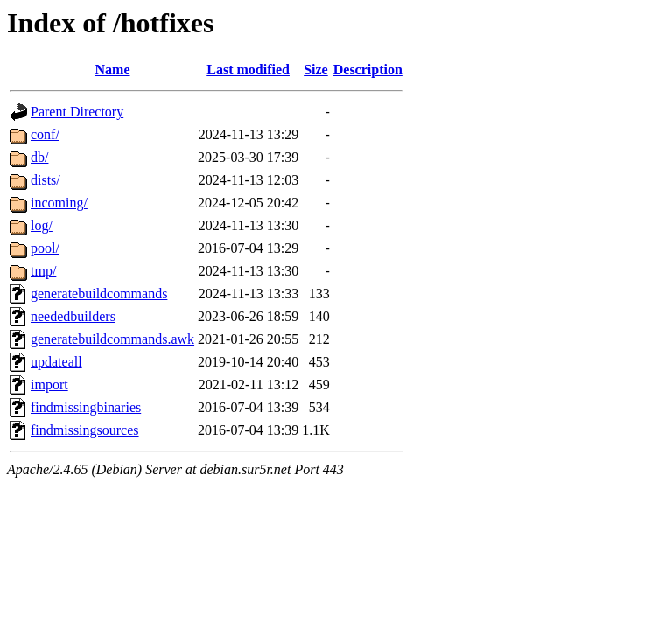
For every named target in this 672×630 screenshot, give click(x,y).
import (49, 385)
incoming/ (59, 203)
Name (113, 70)
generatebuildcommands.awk (112, 339)
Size (316, 70)
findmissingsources (85, 430)
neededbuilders (73, 316)
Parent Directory (77, 112)
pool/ (45, 248)
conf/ (45, 134)
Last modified (248, 70)
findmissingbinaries (86, 407)
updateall (56, 362)
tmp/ (43, 271)
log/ (42, 225)
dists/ (45, 180)
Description (368, 70)
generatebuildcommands (99, 294)
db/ (39, 157)
